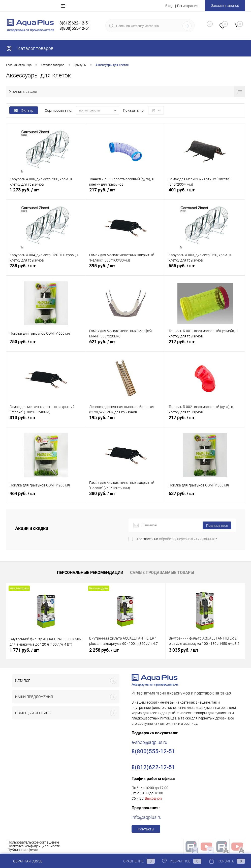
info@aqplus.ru (147, 817)
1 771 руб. (24, 650)
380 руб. (126, 497)
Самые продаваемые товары (162, 573)
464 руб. (46, 497)
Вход (169, 6)
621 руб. (126, 345)
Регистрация (188, 6)
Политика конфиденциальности (34, 846)
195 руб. (126, 421)
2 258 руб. (104, 650)
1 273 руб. (46, 193)
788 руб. (46, 269)
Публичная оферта (23, 850)
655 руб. (205, 269)
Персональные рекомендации (90, 573)
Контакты (146, 829)
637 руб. (205, 497)
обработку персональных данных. (187, 539)
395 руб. (126, 269)
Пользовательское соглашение (33, 842)
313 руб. (46, 421)
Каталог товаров (30, 48)
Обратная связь (24, 861)
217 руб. (126, 193)
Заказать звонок (225, 6)
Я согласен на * (176, 539)
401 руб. (205, 193)
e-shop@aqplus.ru (149, 742)
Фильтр (24, 110)
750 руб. (46, 345)
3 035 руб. (184, 650)
